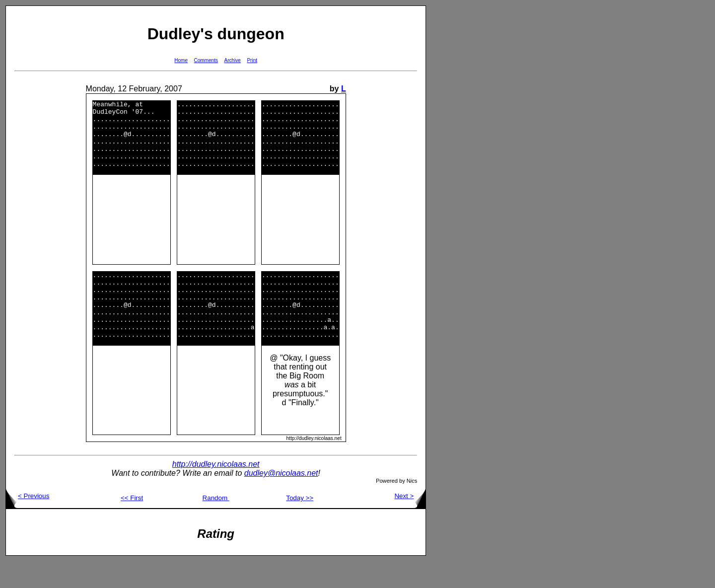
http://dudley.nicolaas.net (216, 491)
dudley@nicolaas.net (281, 500)
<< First (132, 525)
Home (181, 60)
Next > (410, 523)
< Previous (28, 523)
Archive (233, 60)
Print (252, 60)
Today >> (300, 525)
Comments (206, 60)
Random (216, 525)
